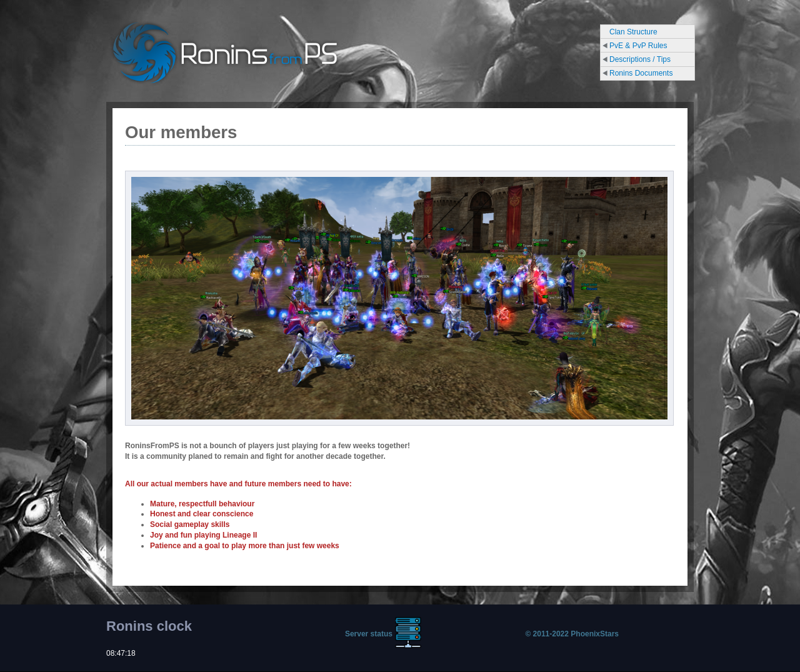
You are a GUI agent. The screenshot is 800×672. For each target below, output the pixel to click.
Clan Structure (633, 32)
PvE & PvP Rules (638, 46)
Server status (369, 634)
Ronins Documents (641, 73)
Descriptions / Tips (640, 59)
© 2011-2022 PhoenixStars (572, 634)
